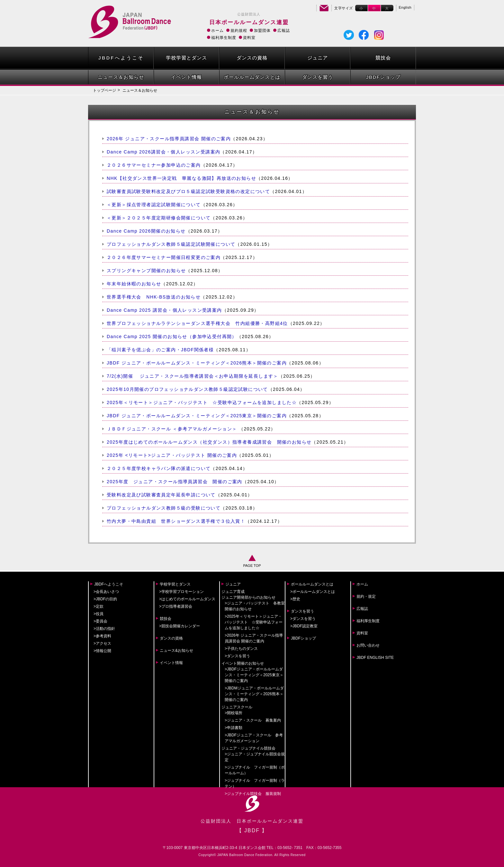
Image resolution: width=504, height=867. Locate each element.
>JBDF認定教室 (304, 626)
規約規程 (239, 31)
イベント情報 (186, 77)
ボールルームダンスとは (252, 77)
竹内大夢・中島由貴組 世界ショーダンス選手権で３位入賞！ (176, 521)
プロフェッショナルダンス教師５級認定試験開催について (171, 244)
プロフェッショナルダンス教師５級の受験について (164, 508)
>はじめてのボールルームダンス (187, 599)
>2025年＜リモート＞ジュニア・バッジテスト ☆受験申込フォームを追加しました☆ (254, 622)
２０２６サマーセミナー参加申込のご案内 (154, 165)
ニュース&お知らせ (176, 650)
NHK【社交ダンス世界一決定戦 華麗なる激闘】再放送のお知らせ (181, 178)
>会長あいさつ (106, 592)
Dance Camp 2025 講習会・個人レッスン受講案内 (164, 310)
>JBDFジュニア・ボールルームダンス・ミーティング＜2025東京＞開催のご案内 (254, 675)
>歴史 (295, 599)
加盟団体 (262, 31)
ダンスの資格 (252, 58)
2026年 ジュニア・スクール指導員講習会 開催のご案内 (169, 139)
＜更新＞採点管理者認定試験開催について (154, 205)
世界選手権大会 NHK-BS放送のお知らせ (154, 297)
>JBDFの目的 (105, 599)
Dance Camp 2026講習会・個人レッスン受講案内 (163, 152)
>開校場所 (234, 713)
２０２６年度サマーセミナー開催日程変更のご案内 (164, 257)
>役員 (99, 614)
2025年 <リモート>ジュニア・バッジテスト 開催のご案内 (172, 455)
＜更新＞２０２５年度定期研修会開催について (159, 218)
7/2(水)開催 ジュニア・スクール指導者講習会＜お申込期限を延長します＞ (193, 376)
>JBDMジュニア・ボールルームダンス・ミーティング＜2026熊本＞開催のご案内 (254, 694)
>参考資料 (102, 636)
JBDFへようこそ (121, 58)
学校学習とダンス (186, 58)
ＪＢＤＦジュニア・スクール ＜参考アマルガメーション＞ (173, 429)
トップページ (104, 90)
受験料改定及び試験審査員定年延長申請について (161, 495)
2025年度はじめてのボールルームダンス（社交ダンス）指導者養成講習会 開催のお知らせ (209, 442)
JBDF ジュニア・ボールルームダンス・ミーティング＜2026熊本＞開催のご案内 (197, 363)
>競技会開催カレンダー (180, 626)
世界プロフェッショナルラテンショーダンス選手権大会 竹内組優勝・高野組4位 (197, 323)
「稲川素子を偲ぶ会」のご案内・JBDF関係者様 (160, 350)
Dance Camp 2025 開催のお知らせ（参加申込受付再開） (172, 337)
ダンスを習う (318, 77)
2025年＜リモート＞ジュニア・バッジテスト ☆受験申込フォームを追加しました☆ (202, 402)
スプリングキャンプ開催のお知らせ (146, 271)
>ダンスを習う (237, 656)
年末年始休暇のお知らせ (134, 284)
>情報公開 (102, 651)
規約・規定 (366, 596)
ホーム (217, 31)
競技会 (383, 58)
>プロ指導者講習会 (176, 606)
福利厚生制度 (224, 38)
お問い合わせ (368, 645)
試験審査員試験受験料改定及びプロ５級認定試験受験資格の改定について (188, 191)
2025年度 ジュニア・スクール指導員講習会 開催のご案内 (175, 482)
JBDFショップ (383, 77)
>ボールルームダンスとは (313, 592)
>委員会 (100, 621)
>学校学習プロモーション (181, 592)
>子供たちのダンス (241, 649)
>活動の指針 (104, 629)
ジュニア (318, 58)
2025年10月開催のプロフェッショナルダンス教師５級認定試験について (187, 389)
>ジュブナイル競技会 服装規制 (253, 794)
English (405, 7)
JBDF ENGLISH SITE (375, 658)
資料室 (249, 38)
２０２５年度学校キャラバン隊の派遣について (159, 468)
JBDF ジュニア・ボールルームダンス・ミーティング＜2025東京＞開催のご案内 (197, 416)
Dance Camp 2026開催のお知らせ (146, 231)
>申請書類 (234, 728)
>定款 (99, 606)
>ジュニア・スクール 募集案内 (253, 720)
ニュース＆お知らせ (121, 77)
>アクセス (102, 643)
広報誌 (284, 31)
